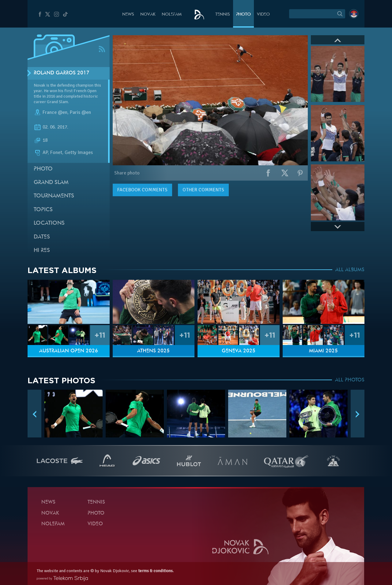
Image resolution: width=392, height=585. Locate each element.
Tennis (223, 15)
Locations (49, 223)
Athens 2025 (153, 351)
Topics (43, 210)
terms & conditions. (156, 571)
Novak (148, 15)
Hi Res (42, 251)
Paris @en (80, 113)
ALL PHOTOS (350, 380)
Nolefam (172, 15)
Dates (42, 237)
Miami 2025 (323, 351)
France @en (55, 113)
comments (142, 190)
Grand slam (51, 183)
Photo (243, 15)
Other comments (203, 190)
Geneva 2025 (239, 351)
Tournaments (54, 196)
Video (263, 15)
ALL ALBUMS (350, 270)
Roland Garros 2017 (62, 73)
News (128, 15)
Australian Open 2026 (69, 351)
